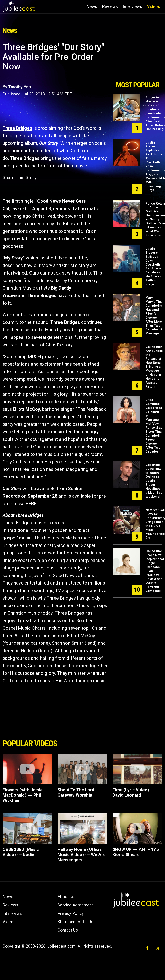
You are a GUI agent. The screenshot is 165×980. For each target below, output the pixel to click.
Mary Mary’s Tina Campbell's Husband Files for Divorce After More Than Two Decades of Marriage (154, 316)
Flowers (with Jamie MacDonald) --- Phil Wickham (23, 795)
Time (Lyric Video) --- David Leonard (134, 793)
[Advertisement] (137, 60)
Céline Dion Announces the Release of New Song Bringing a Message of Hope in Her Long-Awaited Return (154, 367)
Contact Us (68, 930)
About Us (66, 897)
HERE (31, 504)
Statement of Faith (75, 922)
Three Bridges (17, 128)
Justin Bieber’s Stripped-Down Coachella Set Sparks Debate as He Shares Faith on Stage (154, 266)
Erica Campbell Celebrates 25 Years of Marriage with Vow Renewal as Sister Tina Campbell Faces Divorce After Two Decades (154, 426)
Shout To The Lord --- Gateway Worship (79, 793)
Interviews (132, 6)
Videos (153, 6)
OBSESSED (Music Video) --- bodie (21, 852)
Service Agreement (75, 905)
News (92, 6)
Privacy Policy (71, 913)
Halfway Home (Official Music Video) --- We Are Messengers (82, 855)
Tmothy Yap (19, 87)
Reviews (110, 6)
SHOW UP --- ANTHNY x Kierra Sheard (136, 852)
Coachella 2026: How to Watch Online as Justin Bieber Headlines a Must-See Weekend (154, 481)
